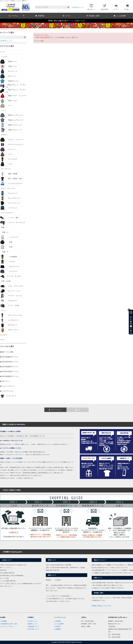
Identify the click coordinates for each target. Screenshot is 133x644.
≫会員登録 (57, 621)
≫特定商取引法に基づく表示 (9, 624)
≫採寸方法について (33, 629)
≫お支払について (32, 621)
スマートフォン (55, 410)
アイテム (16, 16)
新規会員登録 (105, 7)
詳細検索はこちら (78, 7)
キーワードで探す (7, 33)
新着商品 (40, 16)
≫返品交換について (33, 626)
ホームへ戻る (39, 41)
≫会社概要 (3, 621)
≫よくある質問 (59, 624)
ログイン (116, 7)
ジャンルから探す (7, 346)
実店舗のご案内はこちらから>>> (101, 606)
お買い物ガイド (91, 7)
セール (66, 16)
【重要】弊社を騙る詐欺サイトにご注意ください (66, 21)
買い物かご (127, 7)
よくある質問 (120, 16)
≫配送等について (32, 624)
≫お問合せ (57, 626)
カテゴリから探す (7, 46)
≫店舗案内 (57, 629)
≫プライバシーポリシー (7, 626)
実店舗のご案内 (93, 16)
